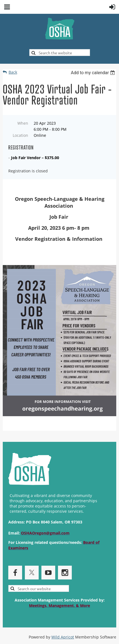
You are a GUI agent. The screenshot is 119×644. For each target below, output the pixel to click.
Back (13, 72)
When (23, 123)
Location (20, 135)
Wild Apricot (63, 637)
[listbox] (93, 73)
